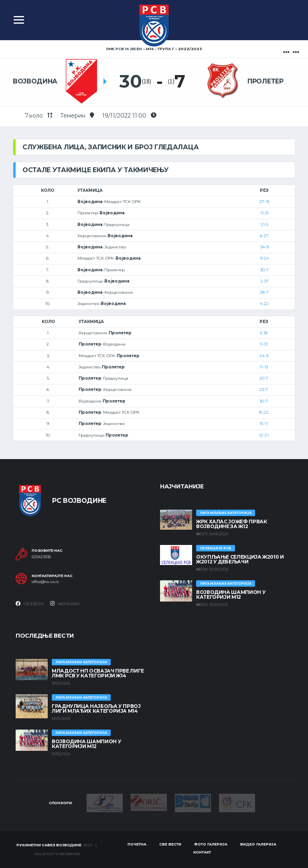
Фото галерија (211, 844)
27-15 (264, 202)
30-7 (264, 270)
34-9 (264, 247)
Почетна (137, 844)
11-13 (264, 367)
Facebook (30, 604)
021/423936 (41, 557)
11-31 (264, 213)
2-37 (264, 281)
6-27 (264, 236)
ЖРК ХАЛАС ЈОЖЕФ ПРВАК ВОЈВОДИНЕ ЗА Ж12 (231, 524)
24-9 (264, 356)
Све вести (170, 844)
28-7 (264, 292)
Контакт (202, 852)
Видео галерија (258, 844)
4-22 (264, 304)
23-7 (264, 389)
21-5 (264, 225)
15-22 (264, 412)
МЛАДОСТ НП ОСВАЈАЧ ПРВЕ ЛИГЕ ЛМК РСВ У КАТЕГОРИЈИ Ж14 (98, 673)
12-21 (264, 435)
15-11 (264, 424)
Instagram (65, 604)
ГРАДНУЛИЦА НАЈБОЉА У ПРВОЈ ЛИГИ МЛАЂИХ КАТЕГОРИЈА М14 (96, 708)
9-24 (264, 258)
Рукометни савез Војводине (49, 845)
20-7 (264, 378)
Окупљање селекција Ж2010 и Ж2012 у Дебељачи (240, 559)
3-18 (264, 333)
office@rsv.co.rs (45, 582)
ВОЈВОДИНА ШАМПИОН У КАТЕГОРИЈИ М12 (231, 595)
